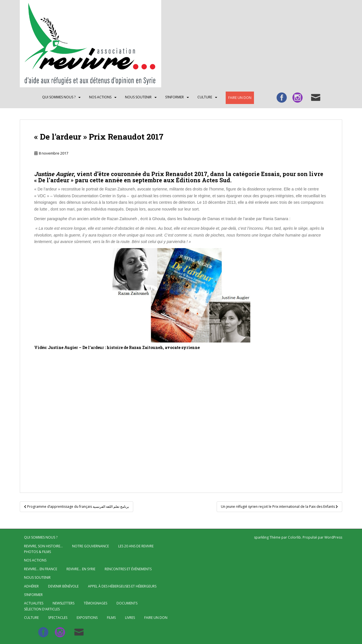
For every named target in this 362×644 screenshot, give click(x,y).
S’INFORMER (174, 97)
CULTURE (205, 97)
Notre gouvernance (90, 546)
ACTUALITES (34, 603)
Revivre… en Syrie (81, 569)
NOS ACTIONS (100, 97)
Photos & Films (37, 552)
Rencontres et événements (128, 569)
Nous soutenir (138, 97)
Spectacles (58, 618)
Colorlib (294, 537)
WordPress (333, 537)
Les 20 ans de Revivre (136, 546)
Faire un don (240, 98)
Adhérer (31, 586)
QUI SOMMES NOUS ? (59, 97)
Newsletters (63, 603)
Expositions (87, 618)
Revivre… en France (41, 569)
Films (111, 618)
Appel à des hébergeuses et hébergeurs (122, 586)
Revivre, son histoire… (43, 546)
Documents (127, 603)
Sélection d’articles (42, 609)
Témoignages (95, 603)
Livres (130, 618)
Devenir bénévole (63, 586)
